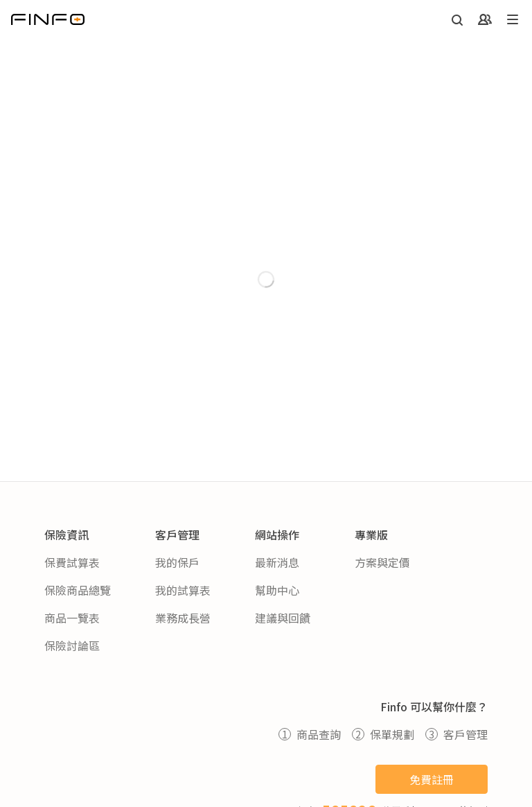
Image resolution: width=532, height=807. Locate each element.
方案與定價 (382, 562)
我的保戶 (177, 562)
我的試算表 (183, 590)
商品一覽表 (72, 618)
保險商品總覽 (78, 590)
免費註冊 (432, 779)
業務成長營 (183, 618)
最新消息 (277, 562)
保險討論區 (72, 645)
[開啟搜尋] (457, 20)
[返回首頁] (48, 19)
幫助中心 (277, 590)
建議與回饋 (283, 618)
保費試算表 (72, 562)
